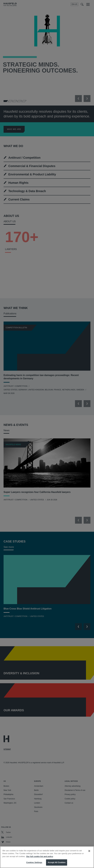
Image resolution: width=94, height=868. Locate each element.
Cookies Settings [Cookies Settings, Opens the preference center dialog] (34, 865)
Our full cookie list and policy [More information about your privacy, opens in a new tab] (40, 859)
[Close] (89, 854)
